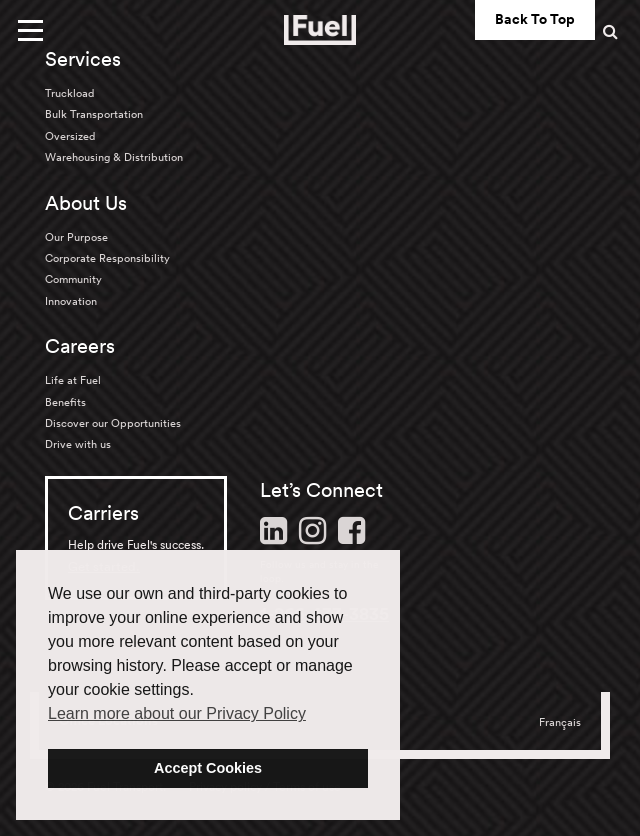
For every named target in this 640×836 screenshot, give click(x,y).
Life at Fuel (73, 380)
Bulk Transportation (94, 114)
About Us (86, 203)
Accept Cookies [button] (208, 768)
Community (73, 279)
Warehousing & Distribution (114, 157)
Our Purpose (76, 237)
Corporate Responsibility (107, 258)
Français (560, 722)
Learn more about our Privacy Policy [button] (177, 713)
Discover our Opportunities (113, 423)
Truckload (69, 93)
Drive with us (78, 444)
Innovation (71, 301)
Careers (80, 346)
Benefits (65, 402)
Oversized (70, 136)
